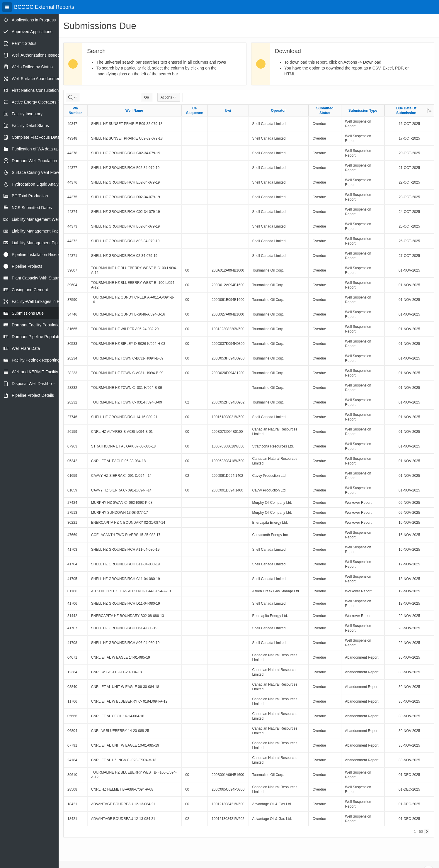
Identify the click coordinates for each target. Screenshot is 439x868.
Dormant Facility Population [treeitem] (37, 325)
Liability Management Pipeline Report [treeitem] (46, 243)
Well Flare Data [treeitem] (26, 348)
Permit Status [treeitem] (24, 43)
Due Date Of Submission (414, 111)
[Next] (427, 831)
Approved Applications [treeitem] (32, 32)
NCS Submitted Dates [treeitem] (32, 208)
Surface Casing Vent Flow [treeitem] (35, 172)
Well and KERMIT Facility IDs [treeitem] (39, 372)
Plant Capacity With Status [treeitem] (36, 278)
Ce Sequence (194, 111)
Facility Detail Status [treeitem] (30, 126)
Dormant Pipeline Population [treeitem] (38, 337)
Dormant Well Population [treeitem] (34, 161)
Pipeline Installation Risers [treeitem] (36, 255)
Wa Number (75, 111)
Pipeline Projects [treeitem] (27, 266)
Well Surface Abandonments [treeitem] (38, 79)
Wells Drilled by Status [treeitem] (32, 67)
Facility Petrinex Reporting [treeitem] (36, 360)
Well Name (134, 111)
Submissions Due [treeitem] (28, 313)
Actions (169, 97)
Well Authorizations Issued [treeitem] (36, 55)
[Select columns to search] (73, 97)
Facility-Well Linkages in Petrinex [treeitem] (42, 301)
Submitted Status (325, 111)
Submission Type (363, 111)
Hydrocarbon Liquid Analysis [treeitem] (38, 184)
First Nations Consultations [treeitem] (36, 90)
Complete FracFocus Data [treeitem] (36, 137)
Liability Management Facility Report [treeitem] (45, 231)
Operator (279, 111)
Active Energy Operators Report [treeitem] (41, 102)
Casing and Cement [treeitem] (30, 290)
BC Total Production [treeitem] (30, 196)
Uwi (228, 111)
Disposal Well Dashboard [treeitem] (35, 384)
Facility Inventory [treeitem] (27, 114)
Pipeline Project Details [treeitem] (33, 395)
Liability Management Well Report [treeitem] (42, 219)
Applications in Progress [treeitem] (34, 20)
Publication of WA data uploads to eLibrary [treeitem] (50, 149)
